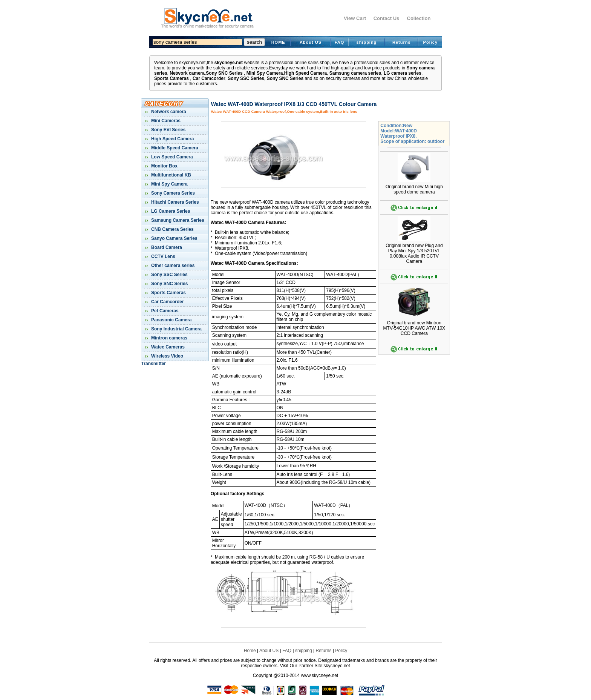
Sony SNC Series (224, 73)
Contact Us (387, 18)
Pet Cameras (164, 311)
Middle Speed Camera (174, 148)
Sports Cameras (171, 78)
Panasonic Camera (171, 320)
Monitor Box (164, 166)
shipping (367, 42)
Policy (430, 42)
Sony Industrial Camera (176, 329)
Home (250, 651)
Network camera (187, 73)
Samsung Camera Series (177, 220)
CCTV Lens (163, 256)
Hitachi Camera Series (175, 202)
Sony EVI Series (168, 130)
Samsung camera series (355, 73)
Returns (402, 42)
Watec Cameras (167, 347)
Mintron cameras (169, 338)
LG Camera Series (170, 211)
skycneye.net (229, 63)
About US (311, 42)
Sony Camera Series (172, 193)
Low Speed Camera (171, 157)
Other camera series (172, 266)
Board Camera (166, 247)
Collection (419, 18)
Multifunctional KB (171, 175)
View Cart (355, 18)
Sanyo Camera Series (174, 238)
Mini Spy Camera (265, 73)
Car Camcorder (209, 78)
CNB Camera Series (172, 229)
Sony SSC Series (246, 78)
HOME (278, 42)
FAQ (340, 42)
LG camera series (403, 73)
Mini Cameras (165, 121)
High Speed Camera (305, 73)
